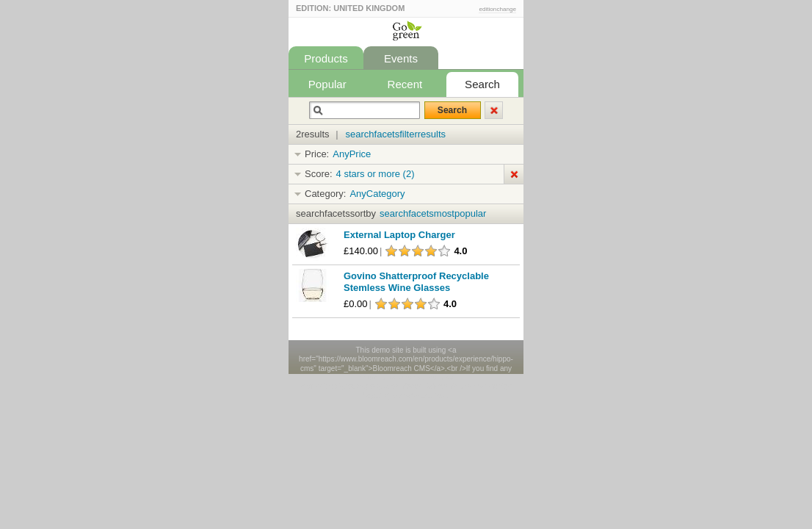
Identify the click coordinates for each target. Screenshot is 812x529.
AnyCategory (377, 194)
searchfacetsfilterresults (396, 134)
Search (482, 84)
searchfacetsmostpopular (433, 213)
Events (401, 58)
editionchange (497, 9)
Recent (405, 84)
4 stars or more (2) (376, 174)
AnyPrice (352, 154)
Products (326, 58)
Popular (327, 84)
